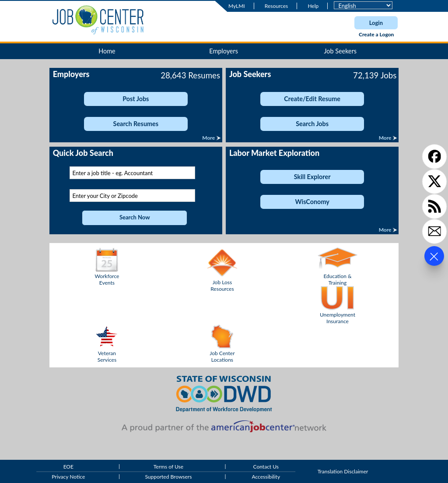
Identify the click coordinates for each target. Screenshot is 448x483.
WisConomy (312, 202)
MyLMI (237, 6)
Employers (224, 51)
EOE (68, 467)
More (209, 138)
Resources (276, 6)
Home (107, 51)
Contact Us (266, 467)
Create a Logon (376, 34)
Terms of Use (168, 467)
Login (376, 23)
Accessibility (266, 477)
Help (313, 6)
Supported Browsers (168, 477)
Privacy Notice (68, 477)
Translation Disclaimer (343, 472)
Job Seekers (340, 51)
